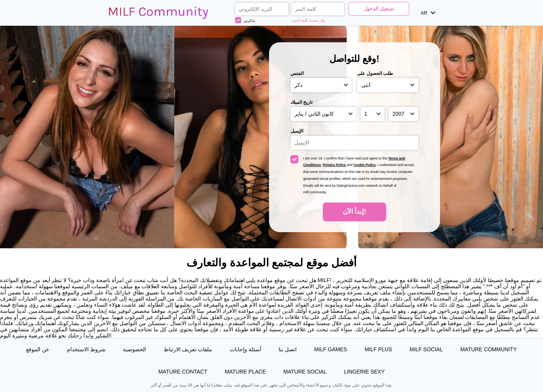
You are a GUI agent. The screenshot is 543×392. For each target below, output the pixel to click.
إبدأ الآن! (355, 212)
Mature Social (305, 372)
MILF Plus (379, 349)
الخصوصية (135, 349)
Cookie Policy (365, 165)
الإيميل (297, 131)
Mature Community (489, 349)
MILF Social (426, 349)
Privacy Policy (334, 165)
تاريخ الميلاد (301, 102)
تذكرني (245, 20)
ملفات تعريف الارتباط (188, 349)
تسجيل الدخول (379, 9)
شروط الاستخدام (86, 349)
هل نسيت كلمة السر (308, 20)
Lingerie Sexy (364, 372)
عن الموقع (38, 349)
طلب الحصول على (375, 73)
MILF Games (331, 349)
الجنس (297, 73)
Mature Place (245, 372)
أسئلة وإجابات (246, 349)
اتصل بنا (288, 349)
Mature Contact (183, 372)
